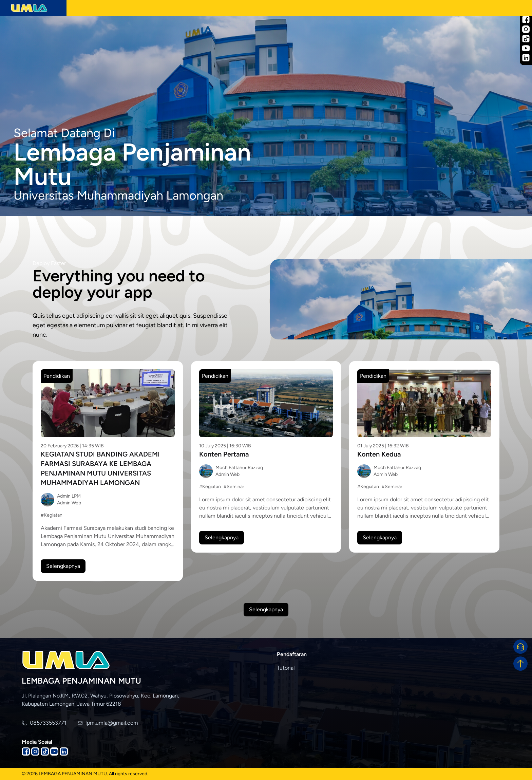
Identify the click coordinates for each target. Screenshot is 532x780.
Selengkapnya (63, 566)
